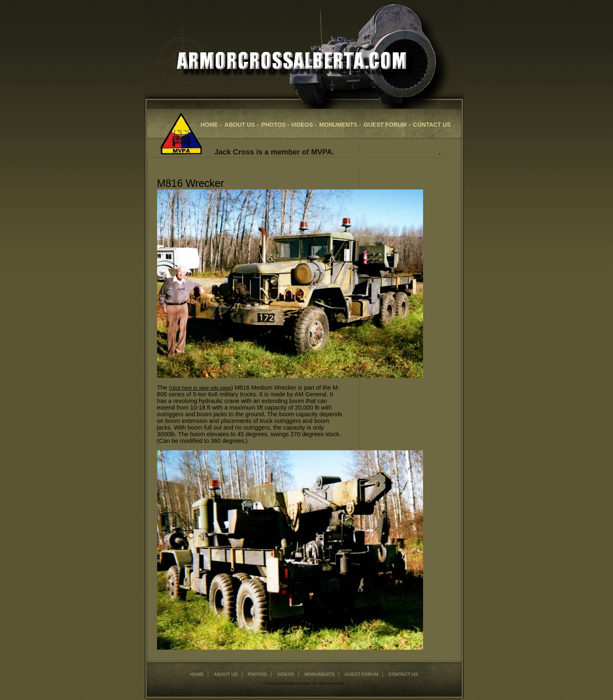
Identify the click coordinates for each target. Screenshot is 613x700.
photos (257, 674)
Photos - (276, 125)
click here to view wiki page (201, 388)
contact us (432, 125)
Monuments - (340, 125)
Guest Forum (361, 674)
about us (225, 674)
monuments (320, 674)
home (197, 674)
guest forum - (387, 125)
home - (212, 125)
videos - (304, 125)
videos (286, 674)
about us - (241, 125)
